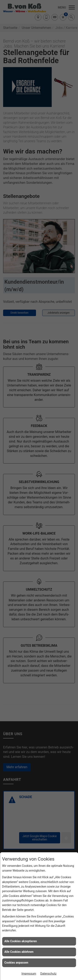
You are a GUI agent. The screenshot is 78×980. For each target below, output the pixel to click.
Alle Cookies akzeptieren (21, 941)
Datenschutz (48, 974)
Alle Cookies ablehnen (19, 952)
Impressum (29, 974)
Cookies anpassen (16, 963)
